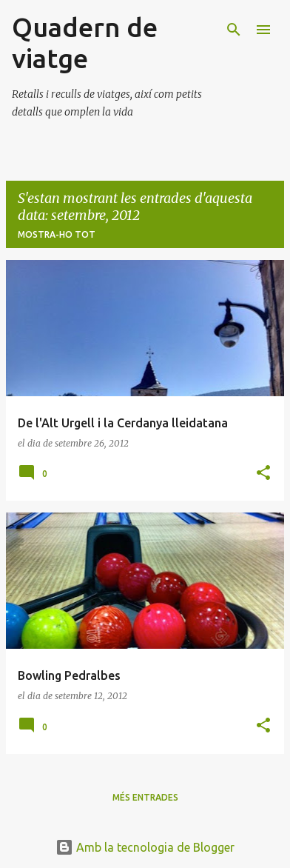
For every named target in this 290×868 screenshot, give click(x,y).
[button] (263, 474)
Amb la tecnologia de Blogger (145, 847)
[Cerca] (234, 30)
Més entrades (145, 797)
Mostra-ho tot (57, 234)
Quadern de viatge (85, 43)
